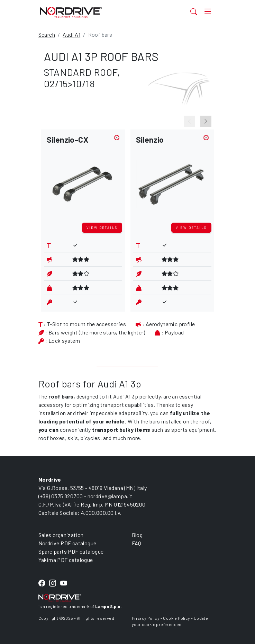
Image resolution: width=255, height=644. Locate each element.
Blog (137, 535)
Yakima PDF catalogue (66, 560)
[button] (83, 177)
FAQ (137, 543)
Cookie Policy (176, 618)
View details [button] (102, 227)
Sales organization (61, 535)
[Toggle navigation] (208, 11)
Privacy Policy (146, 618)
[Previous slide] (189, 121)
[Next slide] (206, 121)
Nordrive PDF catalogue (67, 543)
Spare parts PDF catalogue (71, 551)
